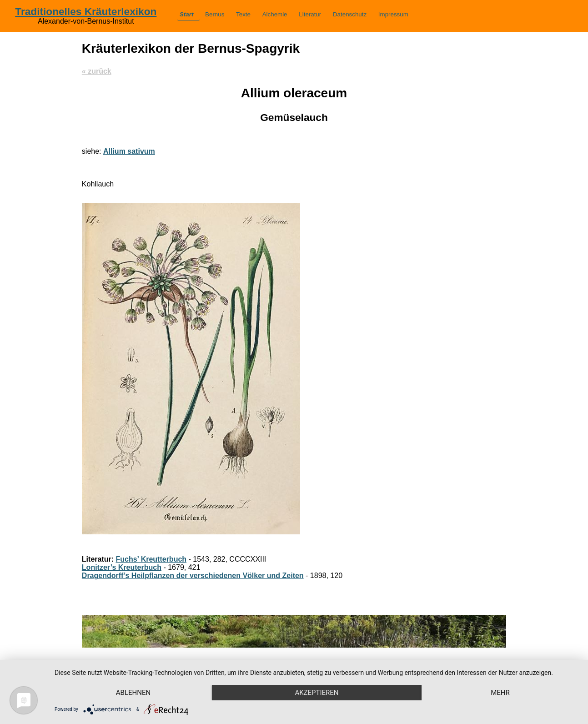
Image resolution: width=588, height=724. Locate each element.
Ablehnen (133, 693)
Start (186, 14)
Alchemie (275, 14)
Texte (243, 14)
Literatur (310, 14)
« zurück (97, 71)
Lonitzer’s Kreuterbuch (122, 567)
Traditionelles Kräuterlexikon (86, 11)
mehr (500, 693)
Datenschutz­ (350, 14)
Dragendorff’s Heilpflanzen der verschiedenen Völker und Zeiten (193, 576)
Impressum (393, 14)
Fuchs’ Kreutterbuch (151, 559)
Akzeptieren (317, 693)
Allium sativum (129, 151)
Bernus (215, 14)
